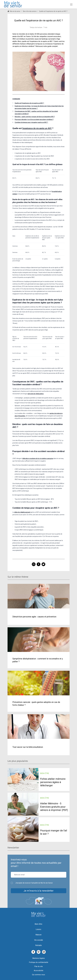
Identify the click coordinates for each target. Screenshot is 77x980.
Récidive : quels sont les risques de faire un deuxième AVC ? (35, 117)
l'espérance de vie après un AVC (37, 128)
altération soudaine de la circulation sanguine (38, 458)
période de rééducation (36, 394)
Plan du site (38, 966)
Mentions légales (39, 958)
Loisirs (38, 929)
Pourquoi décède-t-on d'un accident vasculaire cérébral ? (34, 120)
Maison (39, 935)
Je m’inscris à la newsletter (39, 891)
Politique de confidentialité (39, 962)
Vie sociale (39, 940)
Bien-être (38, 924)
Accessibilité (39, 971)
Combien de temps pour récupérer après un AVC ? (31, 122)
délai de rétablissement (22, 512)
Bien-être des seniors (30, 11)
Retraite (39, 945)
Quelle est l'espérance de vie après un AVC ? (29, 103)
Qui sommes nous (38, 975)
